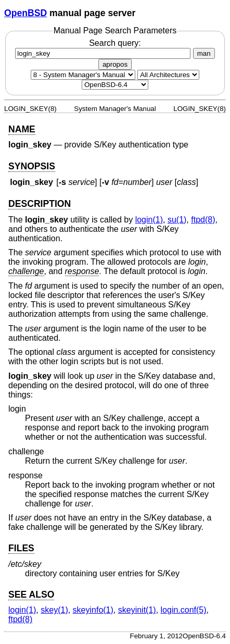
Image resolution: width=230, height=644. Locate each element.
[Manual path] (115, 85)
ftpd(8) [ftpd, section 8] (203, 220)
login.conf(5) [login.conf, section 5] (184, 610)
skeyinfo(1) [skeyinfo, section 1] (93, 610)
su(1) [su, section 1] (177, 220)
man (204, 53)
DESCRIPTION (40, 204)
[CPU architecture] (168, 75)
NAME (22, 129)
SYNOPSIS (32, 166)
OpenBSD (25, 13)
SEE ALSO (31, 595)
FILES (21, 548)
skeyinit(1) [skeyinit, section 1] (137, 610)
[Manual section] (83, 75)
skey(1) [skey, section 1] (54, 610)
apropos (115, 64)
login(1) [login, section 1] (149, 220)
